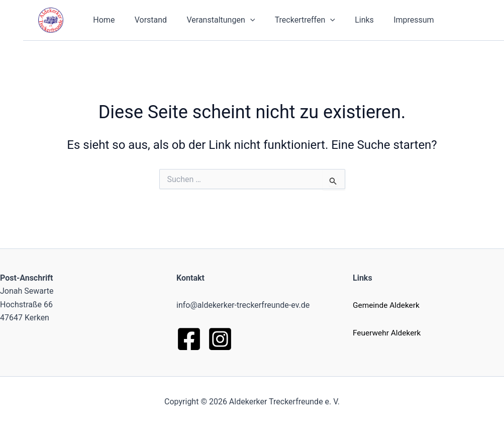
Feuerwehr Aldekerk (388, 333)
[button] (252, 20)
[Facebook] (189, 339)
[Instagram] (220, 339)
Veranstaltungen (223, 20)
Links (359, 20)
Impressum (405, 20)
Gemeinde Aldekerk (387, 305)
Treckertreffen (303, 20)
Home (113, 20)
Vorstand (156, 20)
